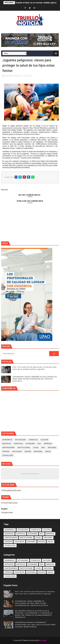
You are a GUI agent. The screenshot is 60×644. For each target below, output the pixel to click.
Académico (7, 440)
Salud (48, 452)
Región (28, 452)
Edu (39, 444)
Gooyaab (43, 640)
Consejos (33, 440)
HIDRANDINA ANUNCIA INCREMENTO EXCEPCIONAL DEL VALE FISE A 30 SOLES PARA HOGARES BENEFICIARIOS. (35, 625)
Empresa (48, 444)
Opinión (6, 452)
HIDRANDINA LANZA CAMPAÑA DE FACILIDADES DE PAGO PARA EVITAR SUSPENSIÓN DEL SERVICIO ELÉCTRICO (35, 379)
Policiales (17, 452)
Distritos (18, 444)
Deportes (7, 444)
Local (36, 448)
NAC (43, 448)
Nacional (29, 76)
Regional (38, 452)
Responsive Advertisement (30, 474)
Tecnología (8, 455)
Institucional (24, 448)
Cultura (44, 440)
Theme (25, 640)
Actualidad (21, 440)
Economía (30, 444)
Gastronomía (9, 448)
